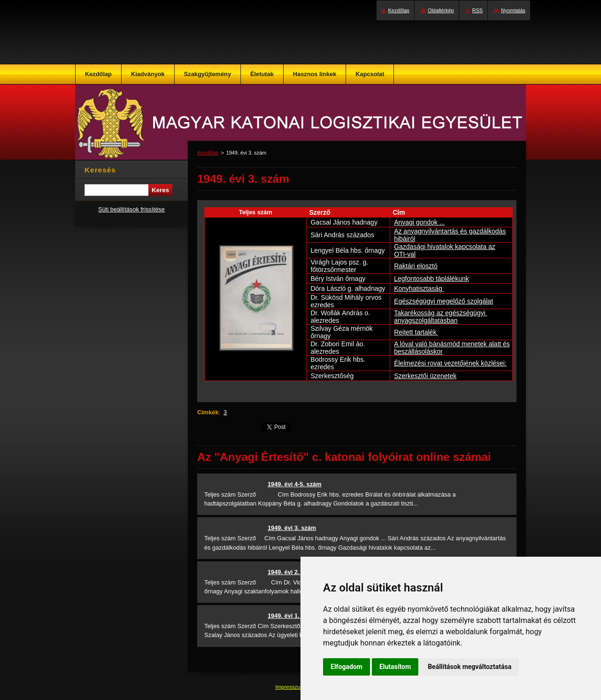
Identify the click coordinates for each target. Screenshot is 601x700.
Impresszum (291, 687)
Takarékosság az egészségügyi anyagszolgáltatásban (440, 317)
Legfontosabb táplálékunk (431, 279)
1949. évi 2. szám (292, 572)
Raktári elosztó (416, 266)
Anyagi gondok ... (419, 222)
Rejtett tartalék (416, 332)
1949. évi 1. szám (292, 616)
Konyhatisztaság (419, 288)
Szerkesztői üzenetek (425, 376)
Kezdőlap (208, 153)
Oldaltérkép (441, 10)
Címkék (208, 412)
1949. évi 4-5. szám (295, 484)
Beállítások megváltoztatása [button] (470, 667)
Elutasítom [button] (395, 667)
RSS (478, 10)
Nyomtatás (513, 10)
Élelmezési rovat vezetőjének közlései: (450, 363)
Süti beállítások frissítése (131, 209)
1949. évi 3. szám (292, 528)
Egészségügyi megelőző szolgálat (443, 301)
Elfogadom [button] (347, 667)
